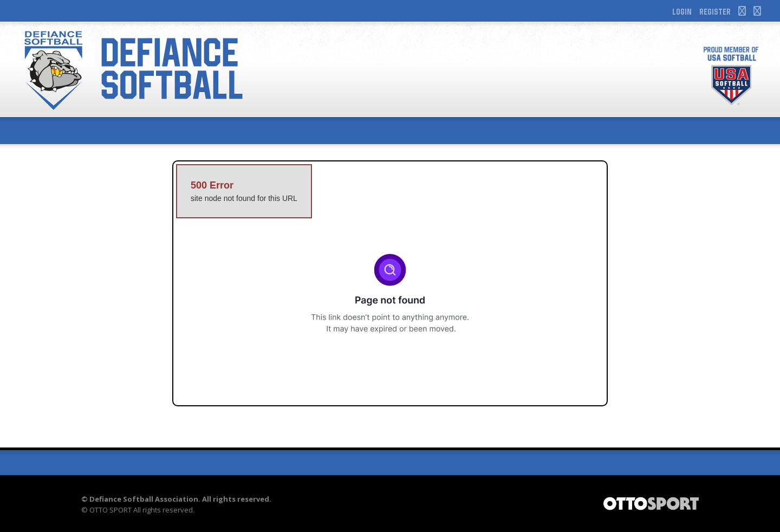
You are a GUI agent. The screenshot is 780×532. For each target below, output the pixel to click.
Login (682, 11)
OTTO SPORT (110, 510)
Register (715, 11)
